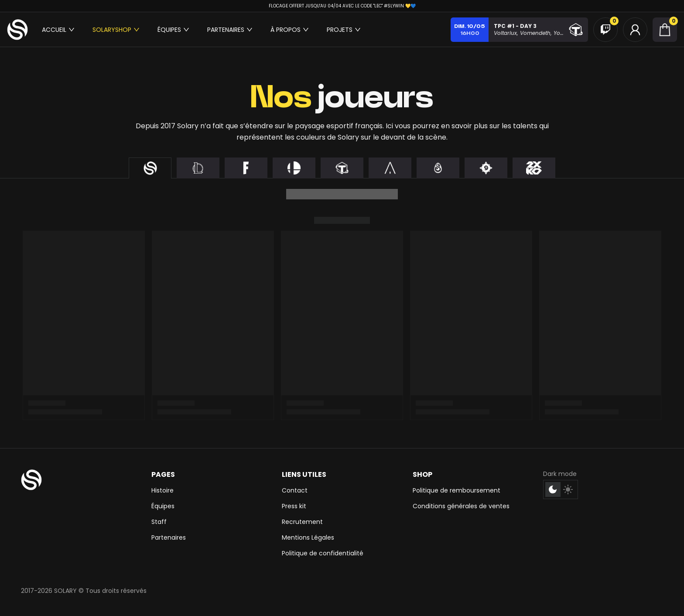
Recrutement (302, 522)
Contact (295, 490)
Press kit (294, 506)
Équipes (163, 506)
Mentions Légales (308, 537)
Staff (159, 522)
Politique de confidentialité (323, 553)
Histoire (162, 490)
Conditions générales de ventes (461, 506)
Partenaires (169, 537)
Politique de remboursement (457, 490)
